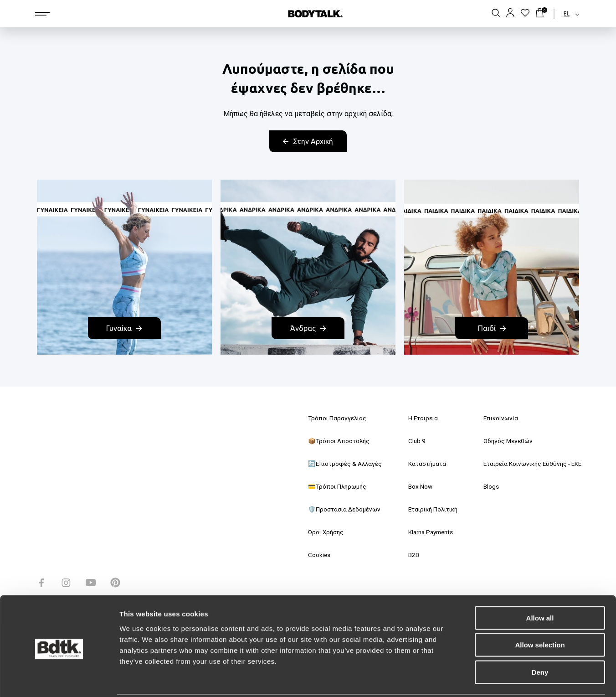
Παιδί (492, 328)
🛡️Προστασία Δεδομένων (345, 510)
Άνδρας (308, 328)
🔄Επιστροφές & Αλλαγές (346, 464)
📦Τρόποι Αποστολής (340, 441)
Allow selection (540, 612)
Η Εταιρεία (420, 418)
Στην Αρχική (308, 141)
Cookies (319, 555)
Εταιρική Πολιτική (431, 510)
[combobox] (563, 14)
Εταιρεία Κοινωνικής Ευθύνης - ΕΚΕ (529, 464)
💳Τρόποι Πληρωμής (339, 487)
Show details (478, 679)
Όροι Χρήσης (327, 532)
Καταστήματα (424, 464)
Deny (540, 638)
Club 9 (413, 441)
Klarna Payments (429, 532)
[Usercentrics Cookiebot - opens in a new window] (59, 679)
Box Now (417, 487)
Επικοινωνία (496, 418)
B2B (410, 555)
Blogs (485, 487)
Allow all (540, 584)
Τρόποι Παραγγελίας (338, 418)
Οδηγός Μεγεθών (503, 441)
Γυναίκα (124, 328)
